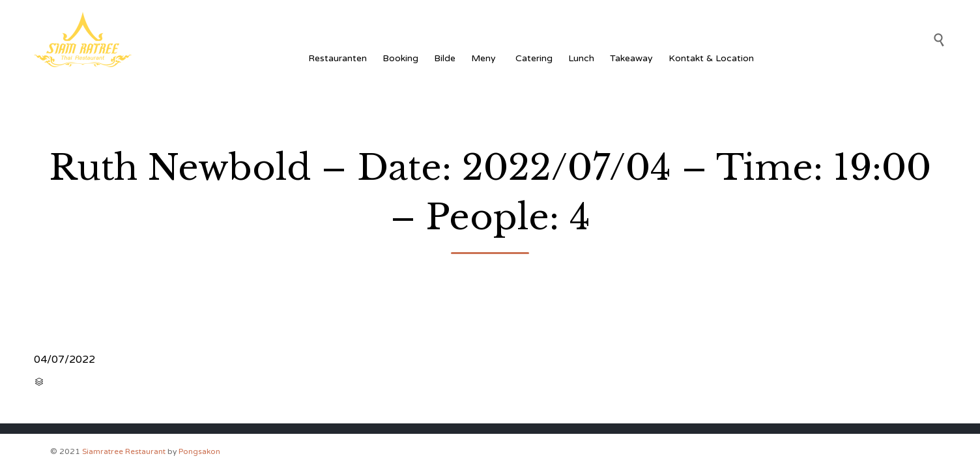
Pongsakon (199, 451)
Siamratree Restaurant (124, 451)
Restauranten (338, 58)
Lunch (581, 58)
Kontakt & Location (711, 58)
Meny (485, 58)
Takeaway (631, 58)
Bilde (445, 58)
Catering (534, 58)
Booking (400, 58)
